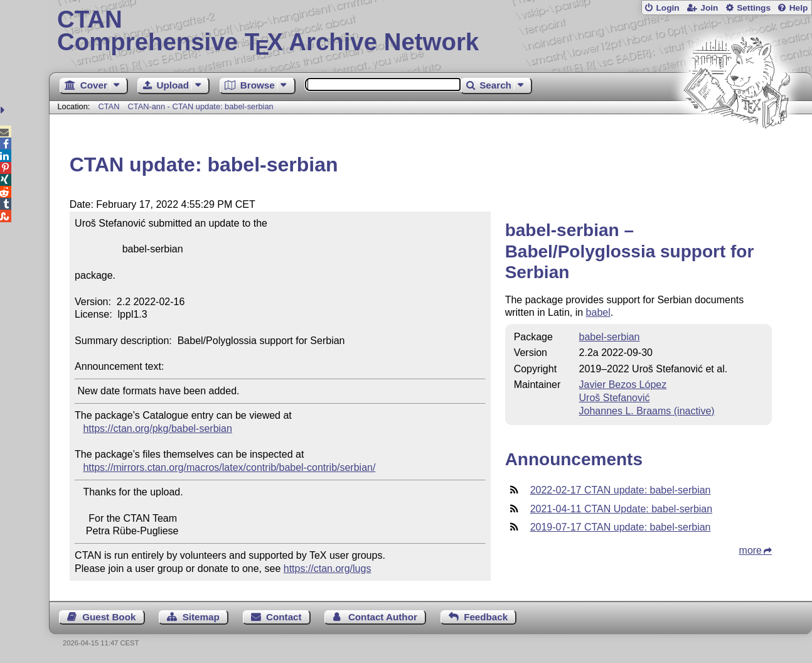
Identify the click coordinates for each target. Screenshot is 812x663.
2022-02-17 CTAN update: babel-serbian (621, 490)
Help (799, 8)
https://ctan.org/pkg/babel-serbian (157, 429)
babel (598, 312)
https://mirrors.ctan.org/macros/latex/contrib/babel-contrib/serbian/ (229, 467)
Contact (284, 617)
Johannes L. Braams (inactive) (647, 411)
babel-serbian (610, 337)
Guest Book (109, 617)
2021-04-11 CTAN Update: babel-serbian (622, 509)
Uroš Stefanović (615, 398)
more (751, 550)
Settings (754, 8)
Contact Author (383, 617)
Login (667, 8)
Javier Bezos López (623, 385)
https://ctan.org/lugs (328, 569)
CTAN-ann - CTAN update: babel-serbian (201, 106)
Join (709, 8)
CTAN (109, 106)
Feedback (486, 617)
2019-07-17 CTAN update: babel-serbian (621, 527)
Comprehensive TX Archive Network (430, 31)
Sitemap (201, 617)
